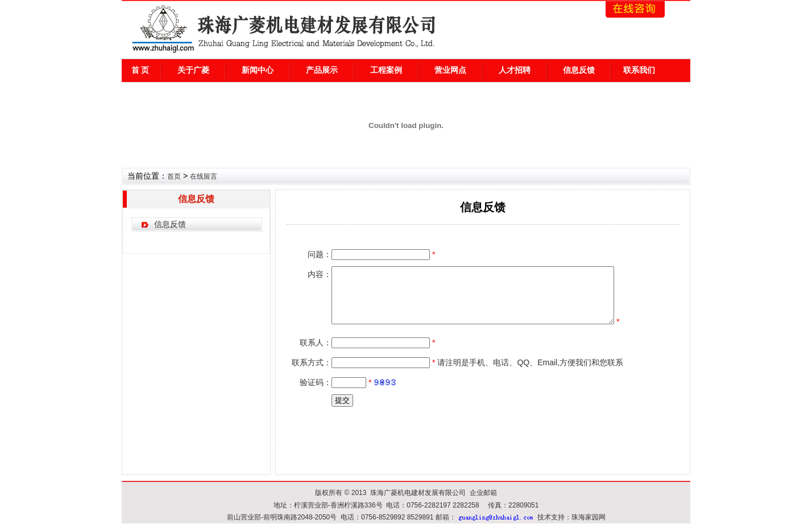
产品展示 (322, 70)
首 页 (140, 70)
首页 (174, 176)
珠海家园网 (589, 517)
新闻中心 (258, 70)
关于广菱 (193, 70)
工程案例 (386, 70)
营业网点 (450, 70)
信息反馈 (579, 70)
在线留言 (204, 176)
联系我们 (639, 70)
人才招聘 (515, 70)
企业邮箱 (483, 493)
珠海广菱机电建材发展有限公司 (418, 493)
